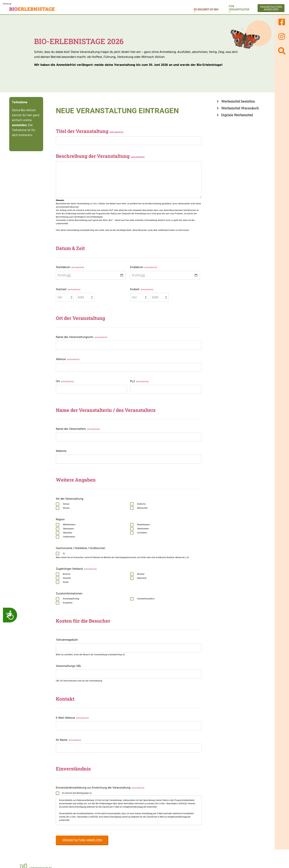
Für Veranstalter (239, 8)
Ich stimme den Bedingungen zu (77, 793)
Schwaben (142, 533)
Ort (65, 381)
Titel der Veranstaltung (90, 131)
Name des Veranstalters (78, 429)
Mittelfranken (69, 525)
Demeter (67, 578)
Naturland (142, 578)
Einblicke (141, 504)
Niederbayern (143, 525)
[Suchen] (282, 51)
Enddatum (143, 267)
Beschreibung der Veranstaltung (100, 156)
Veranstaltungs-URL (69, 666)
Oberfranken (143, 529)
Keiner (66, 582)
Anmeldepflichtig (71, 599)
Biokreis (67, 574)
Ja (64, 553)
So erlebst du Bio (206, 9)
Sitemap (7, 4)
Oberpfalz (67, 533)
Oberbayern (68, 529)
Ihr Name (68, 740)
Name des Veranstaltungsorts (81, 337)
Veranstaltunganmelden (271, 8)
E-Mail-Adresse (72, 718)
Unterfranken (69, 537)
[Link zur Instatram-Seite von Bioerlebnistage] (282, 36)
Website (61, 451)
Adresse (68, 359)
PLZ (139, 381)
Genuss (66, 504)
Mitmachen (142, 508)
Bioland (141, 574)
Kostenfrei (68, 603)
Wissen (66, 508)
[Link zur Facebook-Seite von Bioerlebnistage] (282, 22)
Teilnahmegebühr (67, 640)
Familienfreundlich (146, 599)
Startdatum (70, 267)
